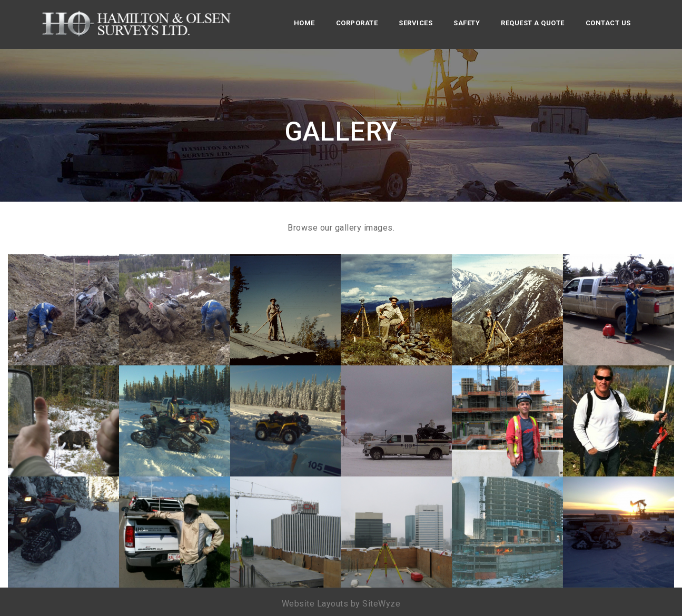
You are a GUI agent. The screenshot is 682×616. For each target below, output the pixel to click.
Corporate (357, 23)
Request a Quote (533, 23)
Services (416, 23)
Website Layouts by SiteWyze (341, 604)
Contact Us (608, 23)
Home (304, 23)
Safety (467, 23)
